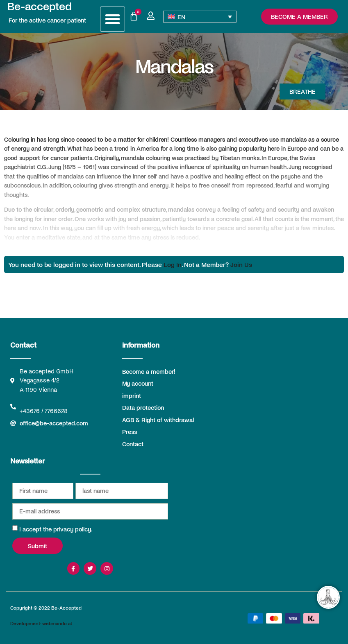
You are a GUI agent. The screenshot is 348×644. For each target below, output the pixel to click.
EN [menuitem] (181, 17)
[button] (113, 19)
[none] (200, 17)
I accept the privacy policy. (56, 529)
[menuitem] (200, 17)
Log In (173, 264)
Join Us (241, 264)
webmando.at (57, 623)
